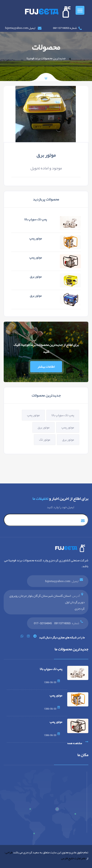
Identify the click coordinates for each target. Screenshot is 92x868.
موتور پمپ (36, 238)
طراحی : (8, 852)
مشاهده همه (78, 743)
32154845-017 (43, 623)
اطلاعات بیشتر (46, 367)
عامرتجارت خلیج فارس (73, 858)
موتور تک (45, 440)
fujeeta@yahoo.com (58, 581)
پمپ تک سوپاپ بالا (36, 219)
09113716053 (62, 623)
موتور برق (46, 155)
